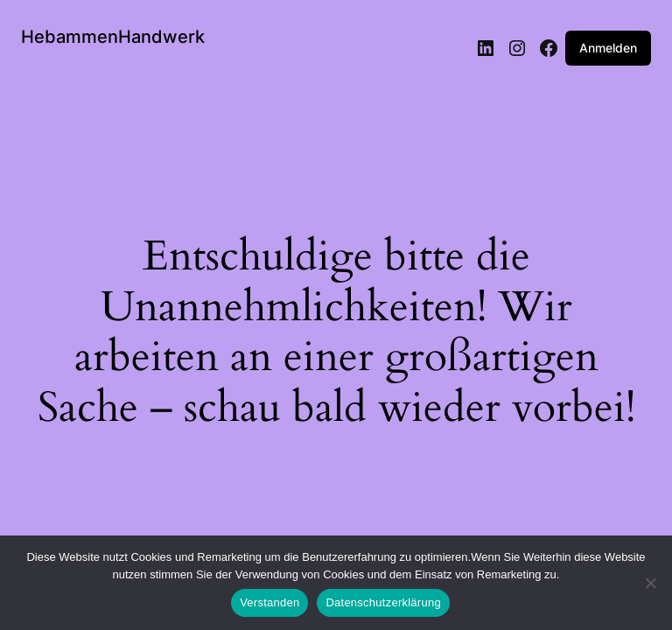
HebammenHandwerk (113, 37)
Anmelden (608, 48)
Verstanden (269, 602)
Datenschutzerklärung (383, 602)
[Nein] (650, 588)
